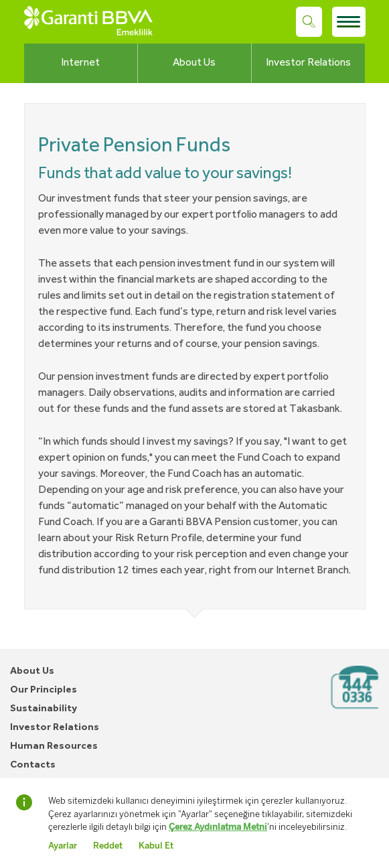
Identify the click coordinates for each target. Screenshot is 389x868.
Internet (80, 63)
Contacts (33, 765)
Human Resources (54, 746)
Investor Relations (308, 63)
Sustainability (44, 709)
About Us (194, 63)
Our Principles (44, 690)
